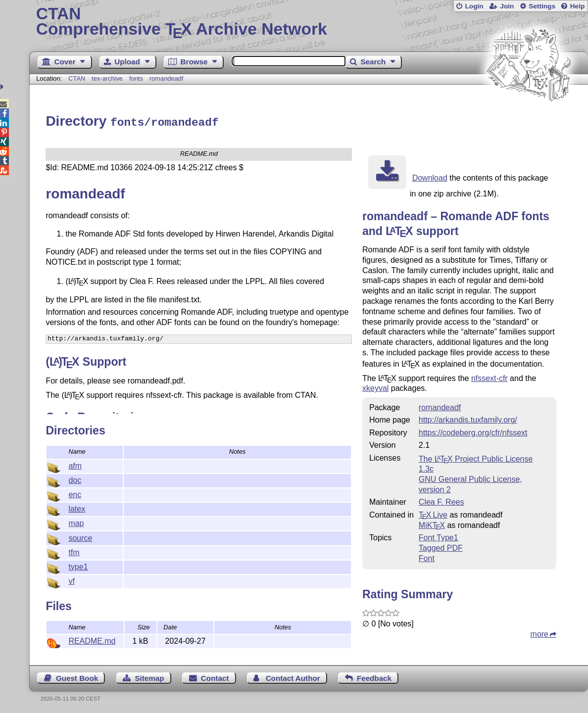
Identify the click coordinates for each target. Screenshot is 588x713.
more (539, 633)
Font (427, 557)
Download (430, 176)
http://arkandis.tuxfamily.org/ (468, 418)
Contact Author (293, 677)
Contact (215, 677)
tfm (74, 551)
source (80, 537)
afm (75, 464)
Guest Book (77, 677)
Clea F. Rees (441, 500)
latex (77, 507)
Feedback (374, 677)
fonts (136, 78)
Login (474, 6)
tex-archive (107, 78)
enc (75, 493)
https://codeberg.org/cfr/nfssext (473, 431)
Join (507, 6)
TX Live (433, 513)
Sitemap (149, 677)
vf (71, 580)
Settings (542, 6)
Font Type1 (439, 536)
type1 (78, 565)
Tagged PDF (441, 547)
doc (75, 479)
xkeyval (375, 387)
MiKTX (432, 524)
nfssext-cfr (490, 377)
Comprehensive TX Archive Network (309, 22)
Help (578, 6)
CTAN (77, 78)
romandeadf (166, 78)
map (76, 522)
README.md (92, 640)
